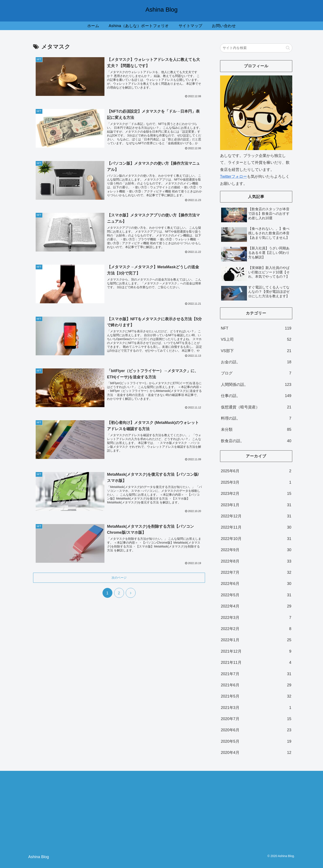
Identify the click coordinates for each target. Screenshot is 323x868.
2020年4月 (256, 753)
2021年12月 (256, 651)
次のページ (119, 581)
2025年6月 (256, 471)
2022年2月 (256, 629)
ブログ (256, 373)
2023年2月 (256, 494)
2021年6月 (256, 685)
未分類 (256, 429)
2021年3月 (256, 708)
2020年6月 (256, 730)
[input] (256, 48)
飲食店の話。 (256, 441)
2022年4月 (256, 606)
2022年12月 (256, 516)
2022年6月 (256, 584)
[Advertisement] (252, 812)
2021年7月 (256, 674)
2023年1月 (256, 505)
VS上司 (256, 339)
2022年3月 (256, 618)
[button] (288, 48)
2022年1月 (256, 640)
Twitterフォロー (233, 176)
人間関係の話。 (256, 385)
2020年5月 (256, 741)
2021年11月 (256, 663)
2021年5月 (256, 696)
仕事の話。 (256, 396)
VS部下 (256, 351)
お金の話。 (256, 362)
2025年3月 (256, 482)
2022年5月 (256, 595)
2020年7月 (256, 719)
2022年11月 (256, 527)
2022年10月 (256, 539)
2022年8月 (256, 561)
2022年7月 (256, 572)
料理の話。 (256, 418)
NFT (256, 328)
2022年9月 (256, 550)
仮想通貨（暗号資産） (256, 407)
